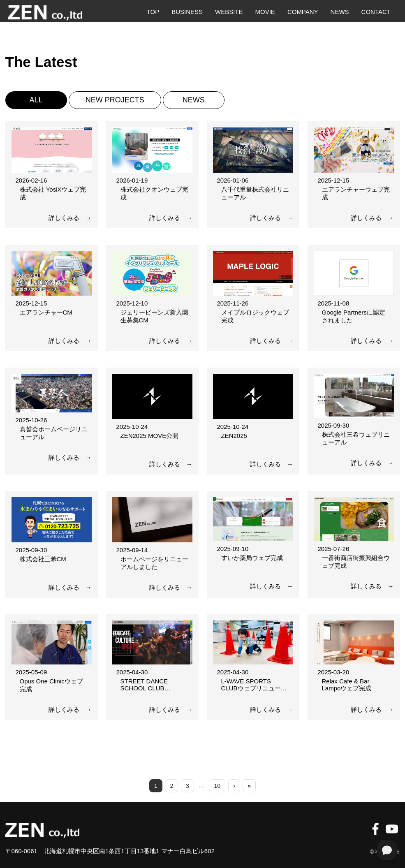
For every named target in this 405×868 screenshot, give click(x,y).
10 (218, 786)
